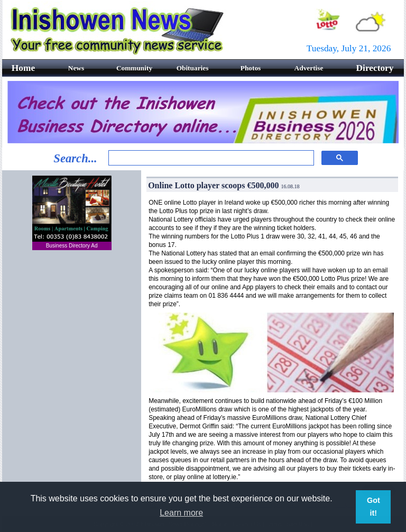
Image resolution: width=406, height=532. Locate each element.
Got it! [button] (373, 507)
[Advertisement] (72, 323)
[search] (210, 158)
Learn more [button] (181, 513)
